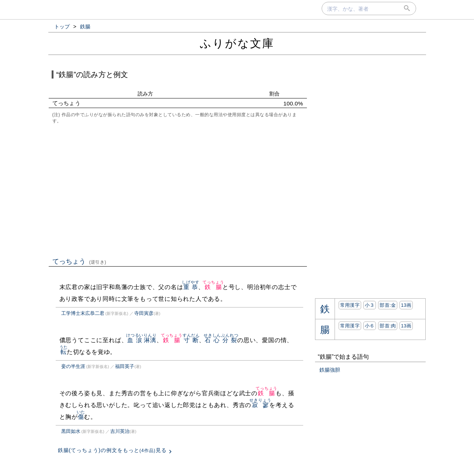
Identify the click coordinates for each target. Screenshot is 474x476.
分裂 (230, 340)
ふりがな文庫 (237, 43)
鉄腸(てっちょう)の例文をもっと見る (112, 450)
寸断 (191, 340)
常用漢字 (350, 305)
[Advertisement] (178, 190)
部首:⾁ (388, 326)
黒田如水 (71, 431)
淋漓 (150, 340)
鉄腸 (213, 287)
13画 (406, 305)
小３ (370, 305)
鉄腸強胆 (330, 370)
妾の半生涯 (73, 366)
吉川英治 (120, 431)
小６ (370, 326)
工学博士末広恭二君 (83, 313)
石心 (212, 340)
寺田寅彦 (144, 313)
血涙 (135, 340)
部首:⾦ (388, 305)
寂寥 (260, 405)
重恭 (191, 287)
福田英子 (125, 366)
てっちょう (79, 261)
